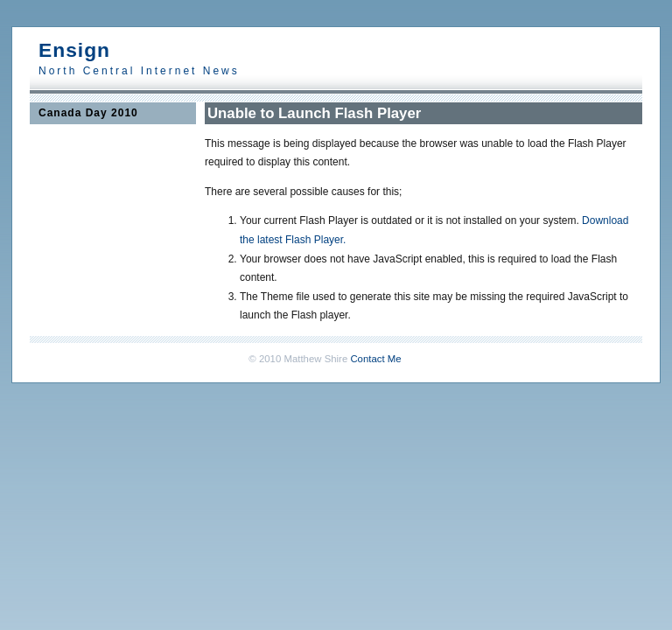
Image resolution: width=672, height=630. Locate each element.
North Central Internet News (139, 71)
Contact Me (375, 359)
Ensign (74, 50)
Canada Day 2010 (88, 113)
